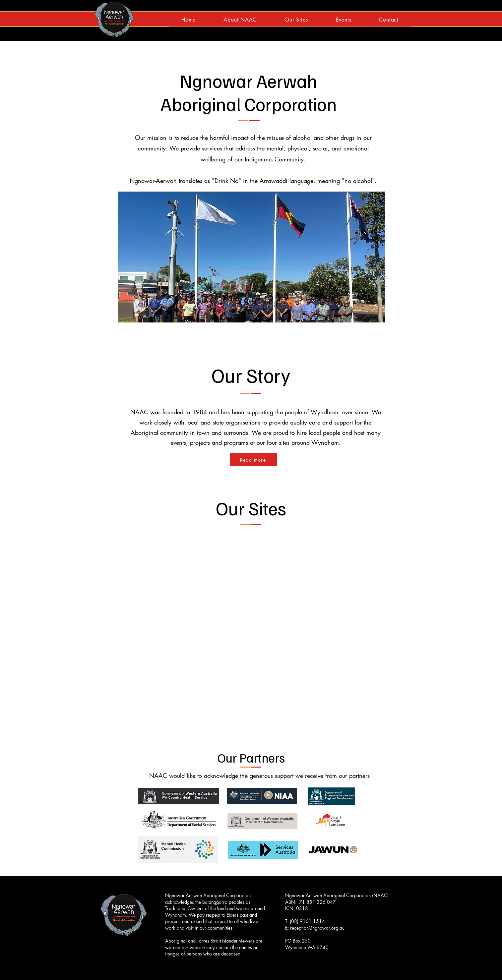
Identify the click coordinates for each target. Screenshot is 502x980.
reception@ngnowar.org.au (317, 928)
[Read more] (254, 460)
